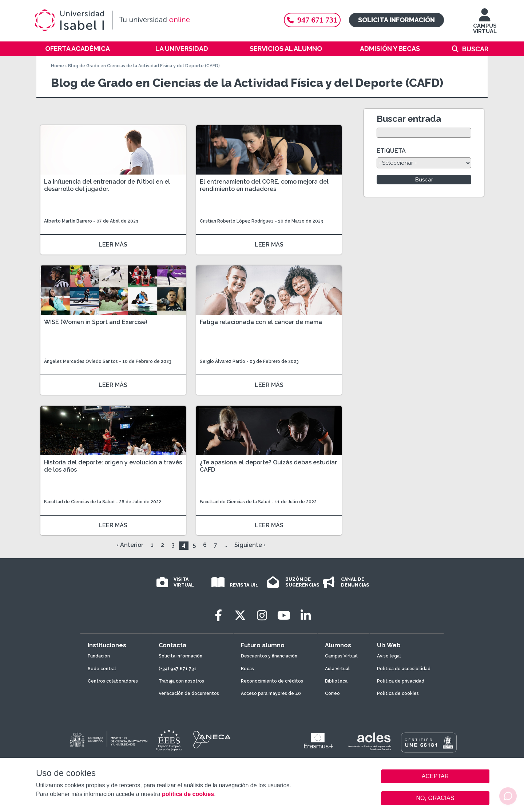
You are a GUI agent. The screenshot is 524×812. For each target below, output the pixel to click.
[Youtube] (284, 615)
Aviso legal (389, 656)
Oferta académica (78, 49)
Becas (247, 669)
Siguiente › (250, 545)
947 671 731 (312, 20)
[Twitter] (240, 615)
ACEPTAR (435, 776)
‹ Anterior (130, 545)
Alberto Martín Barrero (68, 221)
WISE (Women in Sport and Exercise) (96, 322)
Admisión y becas (390, 49)
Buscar (475, 49)
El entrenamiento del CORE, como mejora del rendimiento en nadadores (264, 185)
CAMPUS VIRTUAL (485, 25)
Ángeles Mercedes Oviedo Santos (81, 361)
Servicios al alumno (286, 49)
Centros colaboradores (113, 681)
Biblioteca (336, 681)
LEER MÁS (113, 245)
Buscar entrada (409, 119)
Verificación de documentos (189, 693)
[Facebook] (218, 615)
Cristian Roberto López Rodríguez (237, 221)
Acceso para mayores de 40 (271, 693)
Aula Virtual (337, 669)
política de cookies (188, 794)
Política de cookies (398, 693)
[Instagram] (262, 615)
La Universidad (182, 49)
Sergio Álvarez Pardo (223, 361)
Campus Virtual (341, 656)
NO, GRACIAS (435, 798)
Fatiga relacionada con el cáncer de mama (261, 322)
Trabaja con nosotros (181, 681)
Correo (332, 693)
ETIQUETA (391, 151)
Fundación (99, 656)
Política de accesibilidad (404, 669)
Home (57, 66)
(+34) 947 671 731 (178, 669)
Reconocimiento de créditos (272, 681)
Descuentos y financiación (269, 656)
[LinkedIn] (306, 615)
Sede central (102, 669)
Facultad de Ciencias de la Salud (80, 502)
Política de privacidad (401, 681)
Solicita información (396, 20)
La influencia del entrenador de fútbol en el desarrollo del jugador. (107, 185)
